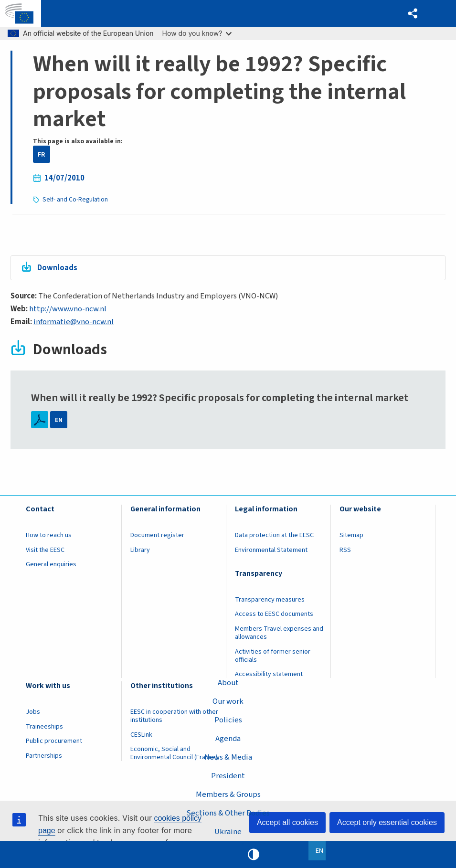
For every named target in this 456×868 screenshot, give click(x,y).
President (228, 776)
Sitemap (351, 536)
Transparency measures (270, 600)
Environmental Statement (271, 550)
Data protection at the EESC (274, 536)
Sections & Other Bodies (228, 813)
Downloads (58, 268)
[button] (413, 14)
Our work (228, 701)
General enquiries (51, 565)
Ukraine (228, 832)
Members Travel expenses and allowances (279, 633)
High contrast (254, 855)
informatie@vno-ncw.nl (74, 322)
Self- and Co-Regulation (75, 199)
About (228, 682)
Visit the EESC (45, 550)
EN (59, 420)
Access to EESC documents (274, 614)
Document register (157, 536)
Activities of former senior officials (273, 656)
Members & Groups (228, 794)
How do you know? (197, 33)
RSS (345, 550)
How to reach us (49, 536)
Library (140, 550)
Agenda (228, 739)
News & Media (228, 757)
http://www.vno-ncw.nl (68, 309)
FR (42, 154)
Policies (228, 720)
